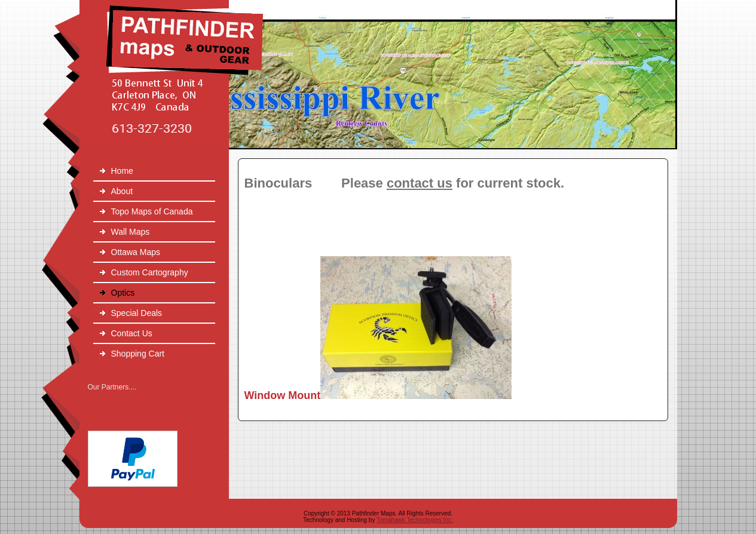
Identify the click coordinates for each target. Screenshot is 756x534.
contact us (420, 183)
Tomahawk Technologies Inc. (415, 520)
